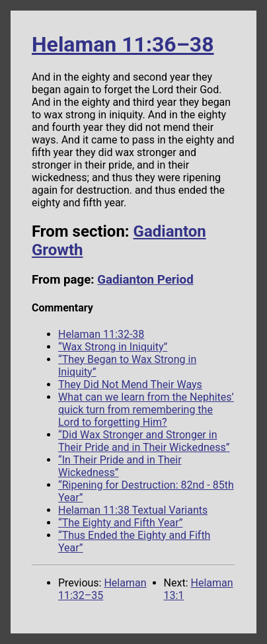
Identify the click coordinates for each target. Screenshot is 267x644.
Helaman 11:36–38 (123, 44)
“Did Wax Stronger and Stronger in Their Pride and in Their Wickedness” (144, 441)
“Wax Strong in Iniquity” (113, 347)
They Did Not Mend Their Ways (130, 384)
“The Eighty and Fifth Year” (120, 523)
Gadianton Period (145, 280)
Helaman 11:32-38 (101, 334)
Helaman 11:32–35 (102, 589)
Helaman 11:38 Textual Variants (133, 510)
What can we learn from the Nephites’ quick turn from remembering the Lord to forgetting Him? (146, 410)
